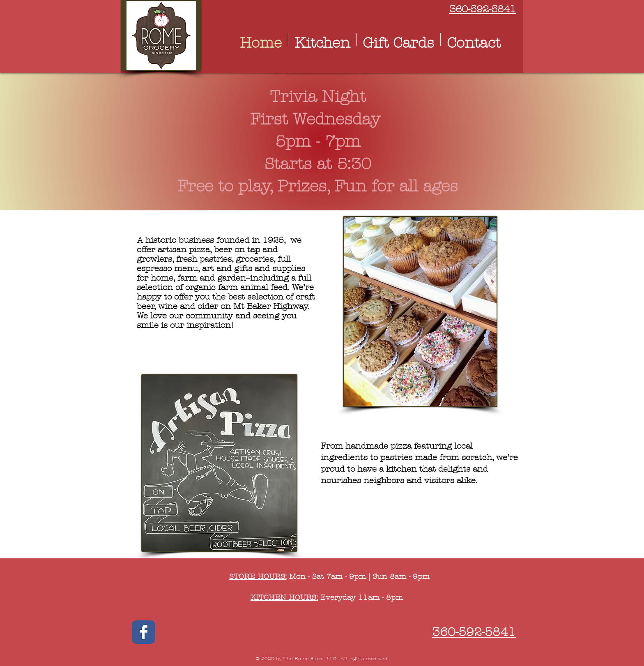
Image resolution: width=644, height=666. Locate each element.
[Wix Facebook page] (144, 632)
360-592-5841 (483, 9)
